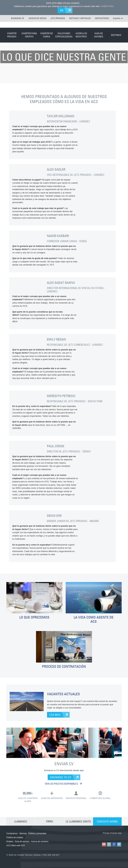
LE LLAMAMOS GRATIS (78, 821)
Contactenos (12, 834)
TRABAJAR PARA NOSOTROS (64, 49)
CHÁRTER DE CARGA (47, 35)
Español (118, 18)
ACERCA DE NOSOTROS (81, 35)
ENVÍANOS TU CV (61, 777)
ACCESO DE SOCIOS (37, 18)
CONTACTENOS (102, 18)
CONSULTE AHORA (107, 821)
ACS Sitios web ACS (15, 846)
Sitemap (23, 834)
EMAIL (50, 821)
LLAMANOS (21, 821)
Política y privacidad (37, 834)
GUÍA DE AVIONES (99, 35)
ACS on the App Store (93, 837)
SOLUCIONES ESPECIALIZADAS (64, 35)
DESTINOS (116, 35)
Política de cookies (15, 838)
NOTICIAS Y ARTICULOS (80, 18)
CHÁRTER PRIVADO (12, 35)
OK (62, 10)
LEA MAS (55, 715)
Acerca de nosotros (40, 842)
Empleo (10, 842)
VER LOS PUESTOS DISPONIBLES (63, 784)
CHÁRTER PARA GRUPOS (29, 35)
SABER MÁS (107, 6)
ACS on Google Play (112, 837)
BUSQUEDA (16, 18)
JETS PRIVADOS (58, 18)
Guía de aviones (22, 842)
